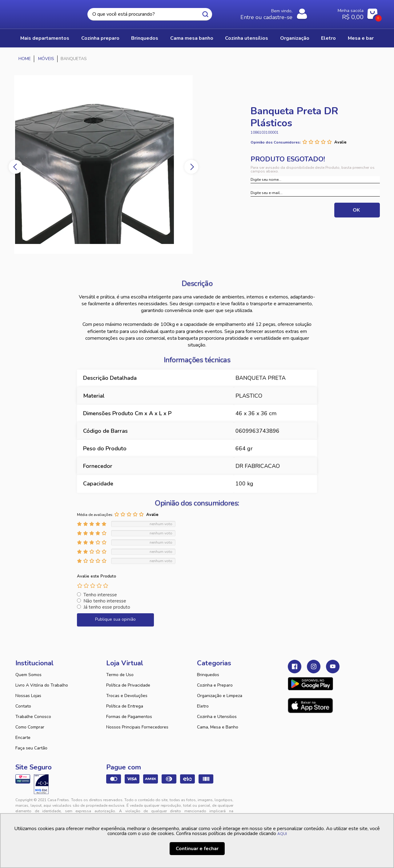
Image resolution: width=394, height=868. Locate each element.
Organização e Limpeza (220, 696)
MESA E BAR (361, 38)
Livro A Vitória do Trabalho (42, 685)
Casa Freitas (49, 13)
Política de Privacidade (128, 685)
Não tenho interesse (105, 601)
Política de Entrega (125, 706)
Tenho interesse (100, 595)
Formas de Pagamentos (129, 717)
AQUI (282, 834)
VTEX (322, 805)
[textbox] (150, 14)
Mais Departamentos (45, 38)
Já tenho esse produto (107, 607)
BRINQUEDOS (145, 38)
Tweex (296, 805)
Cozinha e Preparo (215, 685)
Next (191, 167)
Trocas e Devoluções (127, 696)
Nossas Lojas (28, 696)
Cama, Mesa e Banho (218, 727)
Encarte (23, 738)
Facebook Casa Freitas (295, 667)
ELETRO (328, 38)
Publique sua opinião (115, 619)
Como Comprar (30, 727)
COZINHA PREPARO (100, 38)
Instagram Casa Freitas (314, 667)
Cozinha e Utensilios (217, 717)
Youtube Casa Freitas (333, 667)
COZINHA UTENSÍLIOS (247, 38)
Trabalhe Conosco (33, 717)
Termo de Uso (120, 675)
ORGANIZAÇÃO (295, 38)
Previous (16, 167)
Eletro (203, 706)
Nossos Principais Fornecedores (137, 727)
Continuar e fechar (197, 849)
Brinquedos (208, 675)
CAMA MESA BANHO (192, 38)
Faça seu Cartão (31, 748)
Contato (23, 706)
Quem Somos (28, 675)
